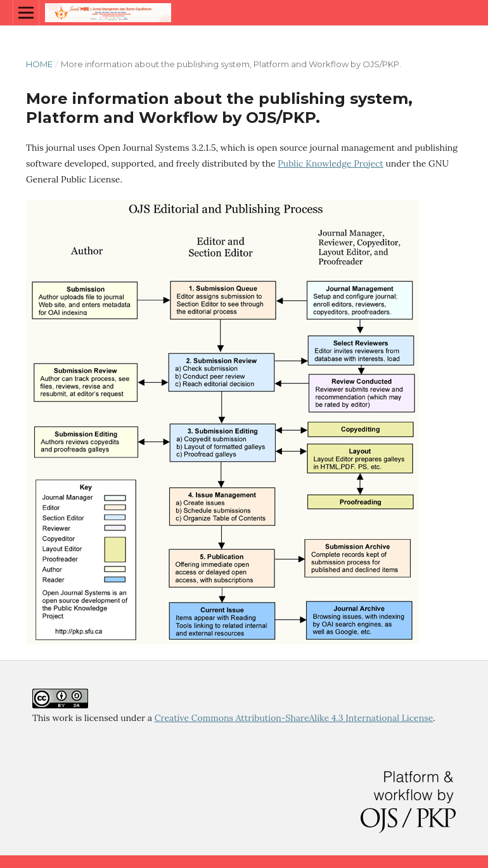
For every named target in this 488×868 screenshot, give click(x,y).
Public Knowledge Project (330, 163)
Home (39, 64)
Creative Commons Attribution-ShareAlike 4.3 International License (294, 718)
